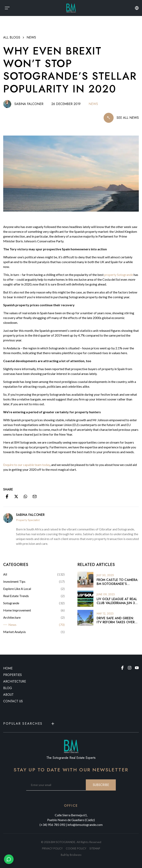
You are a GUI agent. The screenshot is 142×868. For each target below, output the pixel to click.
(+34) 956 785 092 (52, 825)
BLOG (8, 688)
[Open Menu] (7, 8)
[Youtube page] (137, 668)
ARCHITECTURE (15, 681)
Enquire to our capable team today (27, 465)
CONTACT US (13, 701)
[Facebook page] (122, 668)
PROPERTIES (12, 675)
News (31, 37)
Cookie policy (76, 848)
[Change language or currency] (137, 8)
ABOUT (8, 695)
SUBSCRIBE (101, 785)
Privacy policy (52, 848)
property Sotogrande (119, 275)
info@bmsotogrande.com (85, 825)
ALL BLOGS (12, 37)
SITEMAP (95, 848)
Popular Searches (29, 724)
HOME (8, 668)
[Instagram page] (130, 668)
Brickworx (76, 855)
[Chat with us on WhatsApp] (9, 859)
